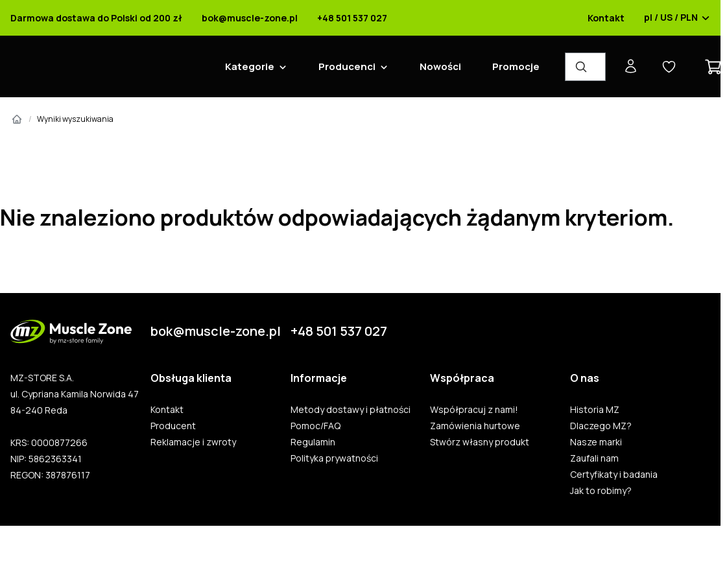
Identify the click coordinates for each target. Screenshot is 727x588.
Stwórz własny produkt (480, 442)
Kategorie (250, 66)
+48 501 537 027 (352, 18)
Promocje (516, 66)
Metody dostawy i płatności (351, 410)
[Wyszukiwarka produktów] (585, 67)
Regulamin (313, 442)
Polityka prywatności (334, 458)
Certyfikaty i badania (614, 475)
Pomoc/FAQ (316, 426)
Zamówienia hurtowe (475, 426)
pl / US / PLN (677, 18)
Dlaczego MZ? (601, 426)
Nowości (440, 66)
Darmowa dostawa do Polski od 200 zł (96, 18)
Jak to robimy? (601, 491)
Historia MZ (595, 410)
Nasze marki (596, 442)
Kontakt (606, 18)
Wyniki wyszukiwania (75, 119)
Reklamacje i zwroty (193, 442)
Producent (173, 426)
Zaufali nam (594, 458)
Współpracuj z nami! (474, 410)
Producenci (347, 66)
